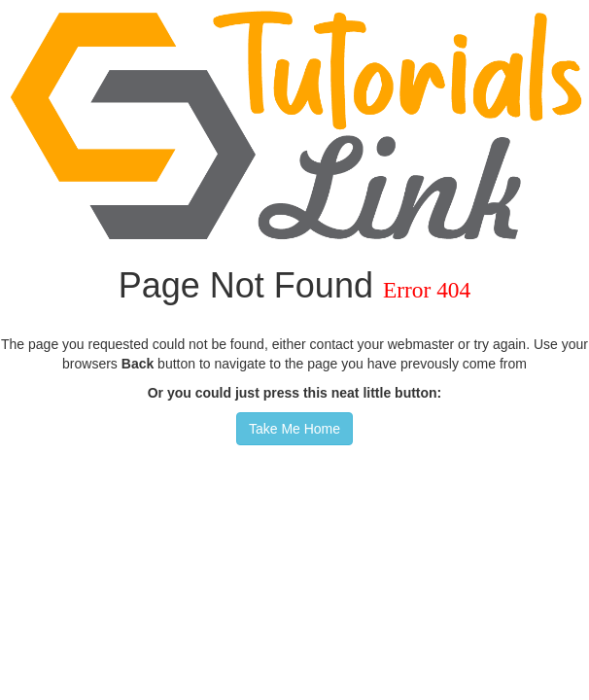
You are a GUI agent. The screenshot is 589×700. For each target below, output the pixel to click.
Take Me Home (294, 429)
